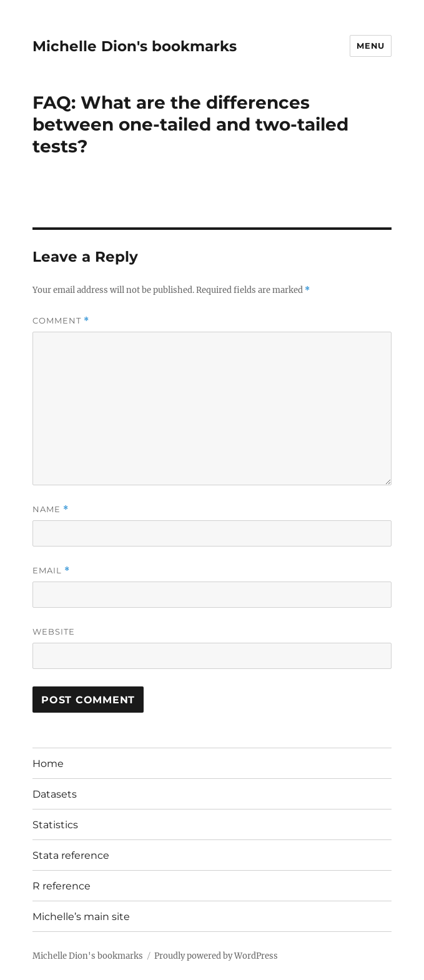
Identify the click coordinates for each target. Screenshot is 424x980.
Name (51, 509)
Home (48, 764)
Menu (370, 46)
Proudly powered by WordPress (216, 956)
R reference (62, 886)
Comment (61, 321)
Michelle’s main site (81, 917)
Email (51, 571)
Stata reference (71, 855)
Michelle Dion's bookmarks (135, 46)
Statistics (55, 825)
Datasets (55, 794)
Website (54, 631)
